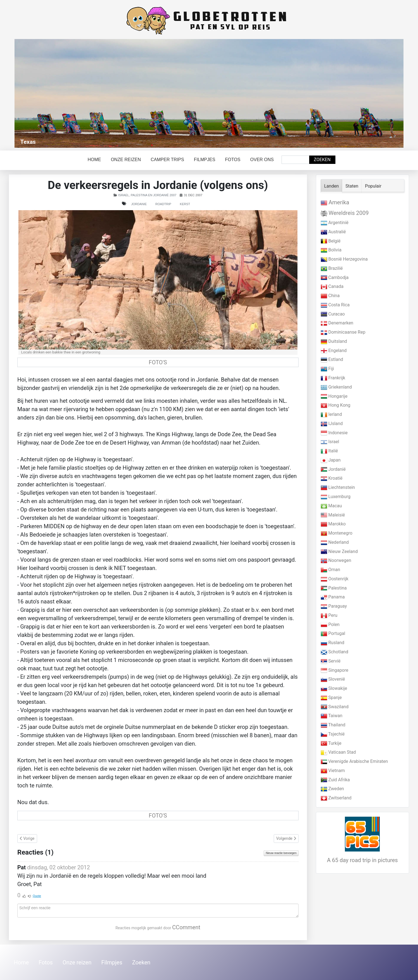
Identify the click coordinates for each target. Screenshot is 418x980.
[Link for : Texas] (209, 93)
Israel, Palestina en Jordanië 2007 (147, 195)
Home (94, 160)
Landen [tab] (332, 186)
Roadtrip (163, 204)
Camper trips (167, 160)
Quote (37, 896)
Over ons (262, 160)
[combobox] (296, 160)
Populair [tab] (373, 186)
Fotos (233, 160)
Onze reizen (126, 160)
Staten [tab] (352, 186)
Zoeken (322, 160)
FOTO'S (158, 362)
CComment (186, 927)
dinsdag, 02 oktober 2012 (58, 867)
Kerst (185, 204)
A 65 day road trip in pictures (362, 860)
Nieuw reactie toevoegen (281, 853)
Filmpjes (205, 160)
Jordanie (139, 204)
